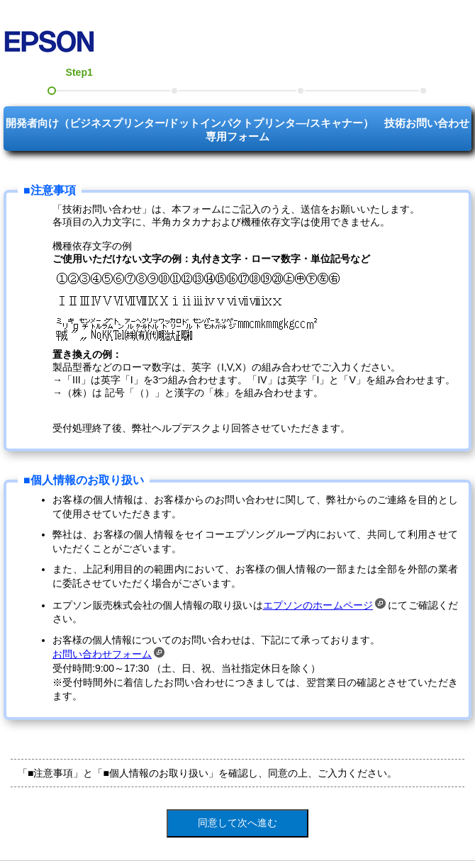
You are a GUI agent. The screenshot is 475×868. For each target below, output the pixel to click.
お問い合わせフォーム (108, 654)
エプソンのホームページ (324, 605)
